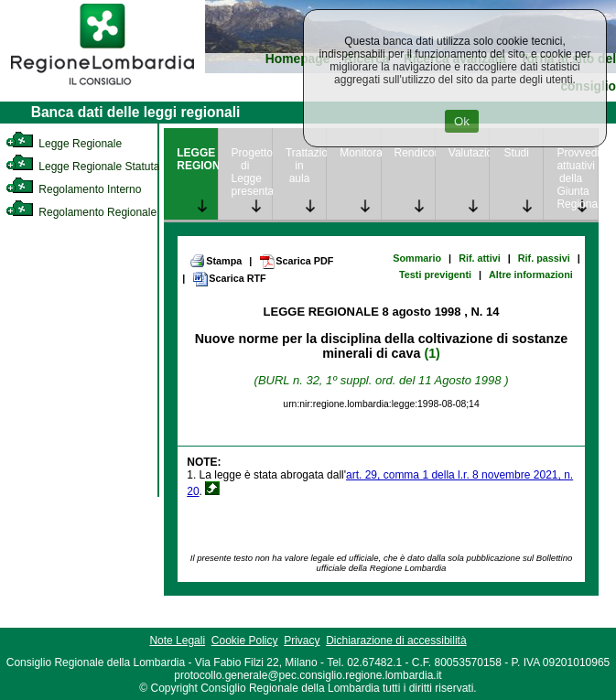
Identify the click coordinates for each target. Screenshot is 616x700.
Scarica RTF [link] (229, 279)
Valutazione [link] (469, 153)
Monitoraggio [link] (360, 153)
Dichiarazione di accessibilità (396, 641)
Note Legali (177, 641)
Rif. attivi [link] (480, 258)
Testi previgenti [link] (435, 275)
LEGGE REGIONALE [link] (197, 159)
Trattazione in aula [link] (306, 166)
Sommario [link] (417, 258)
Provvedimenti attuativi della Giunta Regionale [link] (577, 178)
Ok (462, 121)
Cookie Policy (245, 641)
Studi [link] (517, 153)
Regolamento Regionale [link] (81, 212)
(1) (432, 353)
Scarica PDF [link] (296, 262)
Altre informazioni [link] (531, 275)
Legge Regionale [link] (64, 144)
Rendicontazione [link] (415, 153)
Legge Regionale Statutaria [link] (89, 167)
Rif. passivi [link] (544, 258)
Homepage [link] (298, 59)
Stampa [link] (216, 261)
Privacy (302, 641)
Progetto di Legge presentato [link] (252, 172)
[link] (103, 88)
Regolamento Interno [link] (73, 189)
